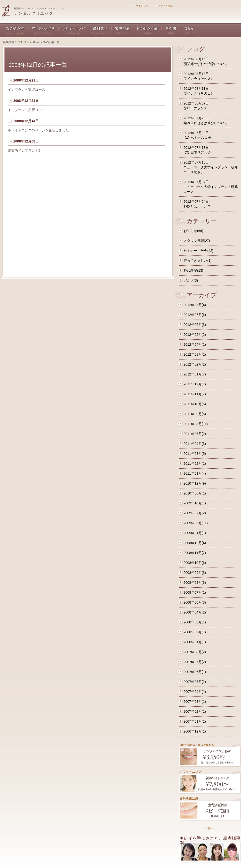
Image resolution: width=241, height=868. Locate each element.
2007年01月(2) (195, 721)
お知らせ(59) (193, 231)
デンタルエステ (43, 30)
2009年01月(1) (195, 533)
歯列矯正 (100, 30)
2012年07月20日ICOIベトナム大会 (197, 135)
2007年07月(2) (195, 662)
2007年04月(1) (195, 692)
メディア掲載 (165, 6)
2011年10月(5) (195, 404)
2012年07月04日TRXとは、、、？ (197, 204)
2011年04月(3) (195, 444)
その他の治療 (147, 30)
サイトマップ (142, 6)
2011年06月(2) (195, 434)
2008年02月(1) (195, 632)
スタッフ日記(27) (197, 241)
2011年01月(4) (195, 473)
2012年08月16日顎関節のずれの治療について (206, 61)
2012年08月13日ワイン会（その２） (199, 76)
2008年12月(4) (195, 543)
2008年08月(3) (195, 583)
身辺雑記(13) (193, 270)
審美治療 (122, 30)
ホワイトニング (74, 30)
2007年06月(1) (195, 672)
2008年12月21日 (26, 80)
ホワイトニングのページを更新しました (38, 130)
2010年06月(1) (195, 493)
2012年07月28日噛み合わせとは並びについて (206, 120)
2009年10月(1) (195, 503)
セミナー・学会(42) (198, 251)
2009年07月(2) (195, 513)
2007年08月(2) (195, 652)
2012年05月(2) (195, 335)
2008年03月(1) (195, 622)
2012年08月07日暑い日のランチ (196, 106)
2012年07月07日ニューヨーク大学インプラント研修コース (211, 187)
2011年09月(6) (195, 414)
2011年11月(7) (195, 394)
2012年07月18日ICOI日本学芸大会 (197, 150)
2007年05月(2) (195, 682)
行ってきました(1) (197, 261)
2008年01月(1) (195, 642)
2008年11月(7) (195, 553)
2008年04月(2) (195, 612)
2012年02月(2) (195, 364)
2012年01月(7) (195, 374)
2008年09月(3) (195, 573)
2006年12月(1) (195, 731)
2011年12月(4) (195, 384)
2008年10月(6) (195, 563)
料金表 (171, 30)
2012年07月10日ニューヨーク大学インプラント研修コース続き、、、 (211, 167)
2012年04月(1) (195, 344)
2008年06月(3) (195, 602)
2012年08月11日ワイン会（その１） (199, 91)
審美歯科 (9, 42)
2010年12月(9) (195, 483)
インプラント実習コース (26, 90)
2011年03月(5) (195, 454)
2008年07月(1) (195, 592)
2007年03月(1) (195, 702)
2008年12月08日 (26, 141)
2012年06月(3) (195, 325)
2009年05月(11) (196, 523)
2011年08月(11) (196, 424)
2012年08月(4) (195, 305)
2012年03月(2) (195, 354)
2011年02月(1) (195, 464)
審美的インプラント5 (24, 150)
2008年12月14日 (26, 121)
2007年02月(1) (195, 711)
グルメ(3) (191, 280)
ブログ (22, 42)
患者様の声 (15, 30)
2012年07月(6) (195, 315)
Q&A (187, 30)
